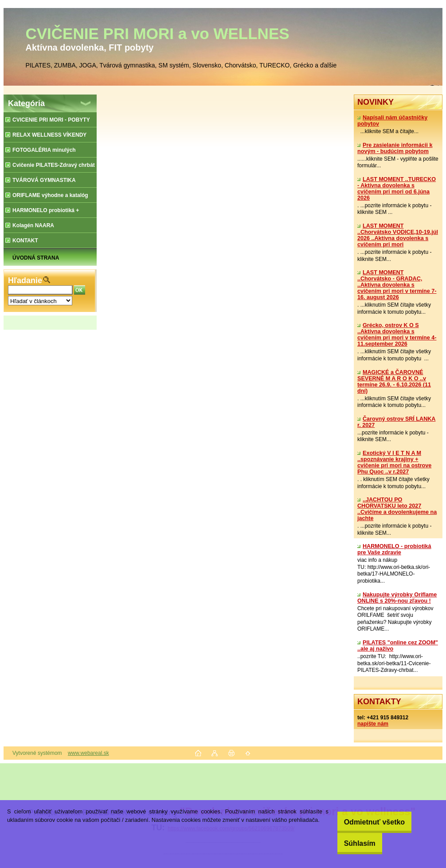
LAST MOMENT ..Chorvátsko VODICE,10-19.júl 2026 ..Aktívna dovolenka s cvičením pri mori (398, 235)
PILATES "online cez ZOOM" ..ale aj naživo (398, 646)
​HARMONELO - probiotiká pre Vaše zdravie (394, 549)
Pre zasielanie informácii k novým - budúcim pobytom (395, 148)
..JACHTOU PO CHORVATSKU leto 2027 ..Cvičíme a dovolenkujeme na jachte (397, 509)
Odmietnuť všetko (366, 822)
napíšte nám (373, 724)
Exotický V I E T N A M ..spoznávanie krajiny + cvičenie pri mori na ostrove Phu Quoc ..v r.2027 (394, 462)
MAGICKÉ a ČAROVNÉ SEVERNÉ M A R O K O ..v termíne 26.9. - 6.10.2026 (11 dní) (394, 382)
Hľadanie (25, 280)
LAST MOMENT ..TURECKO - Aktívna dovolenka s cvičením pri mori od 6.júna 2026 (397, 189)
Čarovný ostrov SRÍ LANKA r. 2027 (396, 422)
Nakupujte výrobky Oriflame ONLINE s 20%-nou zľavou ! (397, 598)
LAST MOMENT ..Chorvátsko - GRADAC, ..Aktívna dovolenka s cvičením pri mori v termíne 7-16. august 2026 (397, 285)
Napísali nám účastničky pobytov (392, 121)
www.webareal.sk (88, 753)
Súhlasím (352, 843)
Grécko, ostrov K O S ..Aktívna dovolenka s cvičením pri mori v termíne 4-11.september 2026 (397, 335)
